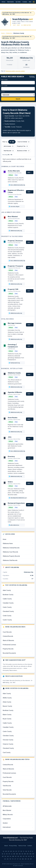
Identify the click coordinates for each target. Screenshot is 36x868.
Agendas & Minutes (15, 392)
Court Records (7, 632)
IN (2, 854)
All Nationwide (7, 806)
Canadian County (8, 603)
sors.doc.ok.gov (15, 206)
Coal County (7, 752)
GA (26, 851)
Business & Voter (23, 151)
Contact (30, 846)
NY (16, 856)
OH (24, 856)
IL (33, 851)
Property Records (8, 649)
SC (5, 859)
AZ (8, 851)
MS (28, 854)
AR (11, 851)
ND (21, 856)
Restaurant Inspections (16, 503)
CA (14, 851)
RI (34, 856)
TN (10, 859)
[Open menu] (34, 2)
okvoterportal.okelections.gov (18, 498)
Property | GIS (13, 289)
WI (28, 859)
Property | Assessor (15, 241)
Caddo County (7, 599)
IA (5, 854)
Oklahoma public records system (15, 71)
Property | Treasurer (16, 266)
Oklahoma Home (8, 543)
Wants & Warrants (8, 640)
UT (15, 859)
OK (26, 856)
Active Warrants (14, 171)
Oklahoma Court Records (10, 552)
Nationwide (11, 2)
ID (31, 851)
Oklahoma (9, 33)
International (7, 827)
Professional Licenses (9, 645)
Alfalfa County (7, 698)
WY (31, 859)
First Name (4, 80)
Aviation (5, 823)
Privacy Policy (13, 846)
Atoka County (7, 702)
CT (19, 851)
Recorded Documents (9, 653)
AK (6, 851)
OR (29, 856)
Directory (11, 456)
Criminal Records (8, 636)
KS (7, 854)
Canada (25, 2)
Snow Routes (13, 418)
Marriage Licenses (15, 323)
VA (20, 859)
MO (30, 854)
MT (33, 854)
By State (18, 2)
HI (29, 851)
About (6, 846)
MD (17, 854)
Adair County (7, 590)
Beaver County (7, 706)
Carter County (7, 607)
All (12, 142)
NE (3, 856)
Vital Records (9, 151)
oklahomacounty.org (16, 231)
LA (12, 854)
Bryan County (7, 719)
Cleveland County (8, 611)
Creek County (7, 616)
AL (4, 851)
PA (31, 856)
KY (9, 854)
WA (23, 859)
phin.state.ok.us (15, 525)
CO (16, 851)
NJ (11, 856)
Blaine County (7, 715)
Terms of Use (22, 846)
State (3, 92)
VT (18, 859)
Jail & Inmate (9, 146)
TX (13, 859)
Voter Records (7, 790)
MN (25, 854)
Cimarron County (8, 744)
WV (26, 859)
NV (5, 856)
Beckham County (8, 595)
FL (24, 851)
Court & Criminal (24, 142)
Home (4, 2)
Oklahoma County (14, 373)
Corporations (7, 819)
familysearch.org (15, 363)
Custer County (7, 620)
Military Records (8, 815)
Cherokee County (8, 736)
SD (8, 859)
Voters (10, 482)
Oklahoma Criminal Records (11, 548)
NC (18, 856)
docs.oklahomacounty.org (18, 185)
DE (21, 851)
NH (8, 856)
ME (14, 854)
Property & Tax (23, 146)
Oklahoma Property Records (11, 556)
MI (22, 854)
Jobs (10, 437)
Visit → (30, 172)
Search (18, 99)
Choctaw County (8, 740)
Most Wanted (13, 217)
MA (20, 854)
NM (13, 856)
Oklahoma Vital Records (10, 560)
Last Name (4, 86)
